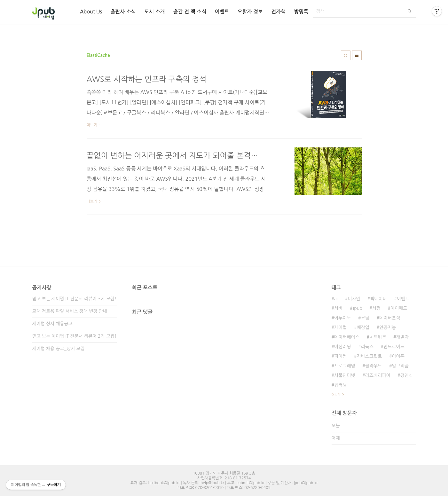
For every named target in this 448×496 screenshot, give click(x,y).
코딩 (365, 318)
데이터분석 (390, 318)
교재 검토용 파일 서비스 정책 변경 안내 (70, 311)
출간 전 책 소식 (190, 12)
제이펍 (340, 327)
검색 (410, 11)
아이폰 (398, 356)
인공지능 (388, 327)
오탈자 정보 (250, 12)
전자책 (278, 12)
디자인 (354, 299)
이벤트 (222, 12)
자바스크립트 (369, 356)
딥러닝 (340, 385)
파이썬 (340, 356)
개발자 (402, 337)
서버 (338, 308)
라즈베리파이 (378, 375)
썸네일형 (346, 55)
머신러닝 (343, 347)
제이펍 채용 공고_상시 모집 (59, 349)
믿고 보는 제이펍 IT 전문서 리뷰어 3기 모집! (74, 299)
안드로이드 (394, 347)
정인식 (407, 375)
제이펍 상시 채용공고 (52, 324)
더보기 (336, 395)
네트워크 (378, 337)
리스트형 (357, 55)
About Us (91, 12)
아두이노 (343, 318)
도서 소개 (155, 12)
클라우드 (374, 366)
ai (336, 299)
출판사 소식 (123, 12)
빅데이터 (378, 299)
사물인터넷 (345, 375)
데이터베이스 (347, 337)
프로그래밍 (345, 366)
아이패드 (399, 308)
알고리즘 (400, 366)
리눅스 (367, 347)
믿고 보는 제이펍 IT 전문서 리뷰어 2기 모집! (74, 336)
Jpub (357, 308)
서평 (376, 308)
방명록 (301, 12)
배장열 (363, 327)
